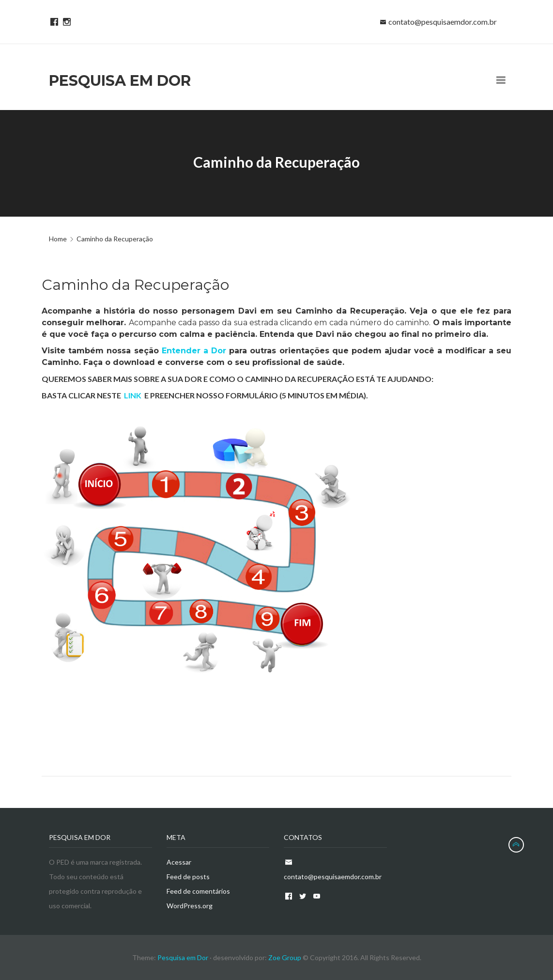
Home (58, 239)
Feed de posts (188, 877)
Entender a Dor (194, 351)
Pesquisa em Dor (184, 957)
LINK (133, 395)
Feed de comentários (198, 891)
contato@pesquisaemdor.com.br (443, 22)
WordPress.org (190, 906)
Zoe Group (285, 957)
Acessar (179, 862)
